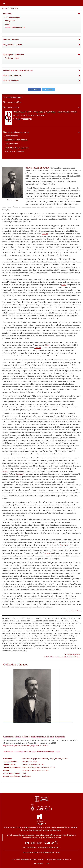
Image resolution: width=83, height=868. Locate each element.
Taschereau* (64, 545)
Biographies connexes (13, 44)
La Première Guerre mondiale (16, 140)
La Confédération (11, 144)
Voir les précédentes (23, 119)
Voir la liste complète (14, 152)
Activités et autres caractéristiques (18, 70)
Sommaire (7, 14)
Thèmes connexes (11, 39)
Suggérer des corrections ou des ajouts (59, 859)
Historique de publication (14, 55)
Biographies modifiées (13, 102)
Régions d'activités (11, 80)
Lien (17, 200)
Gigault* (48, 345)
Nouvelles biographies (13, 97)
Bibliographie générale (72, 654)
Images (8, 24)
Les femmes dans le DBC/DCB (17, 148)
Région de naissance (12, 75)
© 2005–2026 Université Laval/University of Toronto (62, 657)
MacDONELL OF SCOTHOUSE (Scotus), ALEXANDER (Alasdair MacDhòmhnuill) (45, 112)
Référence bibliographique (15, 27)
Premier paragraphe (12, 17)
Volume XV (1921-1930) (10, 8)
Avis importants (39, 863)
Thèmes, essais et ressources (16, 132)
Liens (48, 863)
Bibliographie (10, 21)
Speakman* (20, 474)
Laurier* (45, 234)
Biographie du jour (11, 107)
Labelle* (38, 348)
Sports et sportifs (11, 136)
